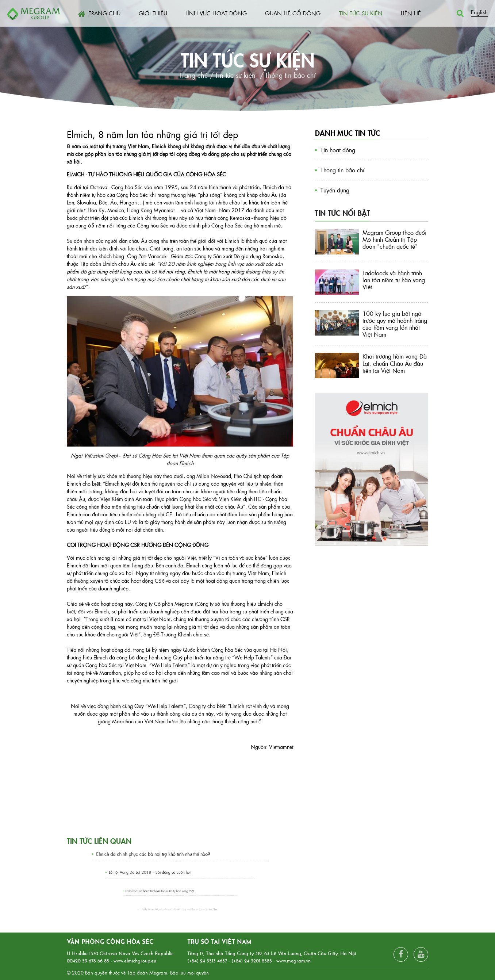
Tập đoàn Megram (147, 973)
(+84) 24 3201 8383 (252, 961)
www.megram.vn (293, 961)
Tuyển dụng (335, 190)
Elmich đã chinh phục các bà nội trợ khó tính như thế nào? (162, 854)
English (479, 12)
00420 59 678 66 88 (88, 961)
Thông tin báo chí (342, 170)
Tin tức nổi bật (343, 213)
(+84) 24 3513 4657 (207, 961)
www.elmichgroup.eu (135, 961)
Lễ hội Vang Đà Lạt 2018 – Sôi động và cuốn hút (162, 872)
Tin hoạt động (338, 150)
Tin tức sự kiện (248, 59)
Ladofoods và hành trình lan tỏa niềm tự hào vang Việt (168, 891)
